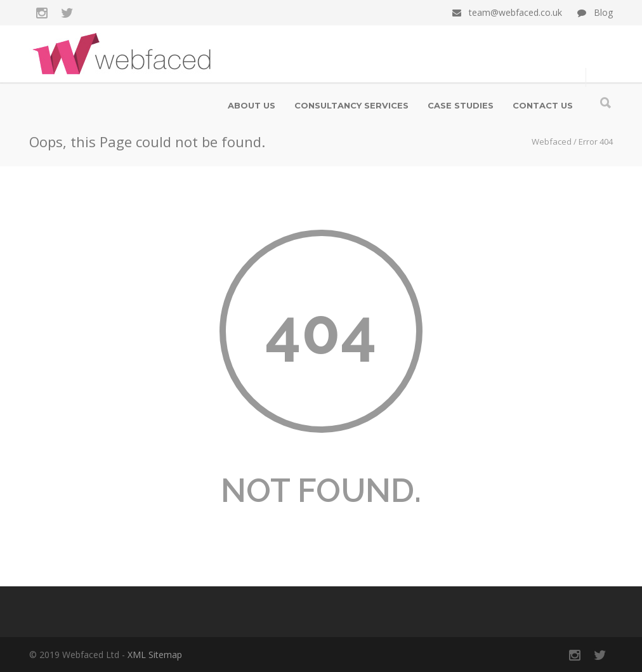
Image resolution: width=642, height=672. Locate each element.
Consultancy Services (351, 105)
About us (252, 105)
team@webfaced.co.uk (515, 12)
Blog (603, 12)
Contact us (543, 105)
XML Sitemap (155, 655)
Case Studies (461, 105)
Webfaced (552, 142)
